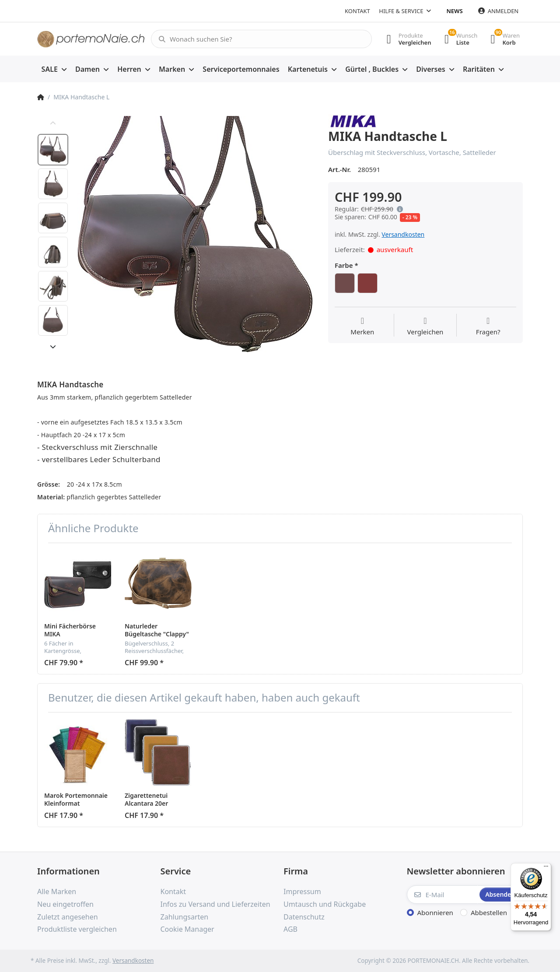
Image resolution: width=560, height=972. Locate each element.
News (455, 11)
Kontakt (357, 11)
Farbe (344, 265)
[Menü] (546, 868)
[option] (195, 234)
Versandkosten (403, 234)
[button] (398, 209)
